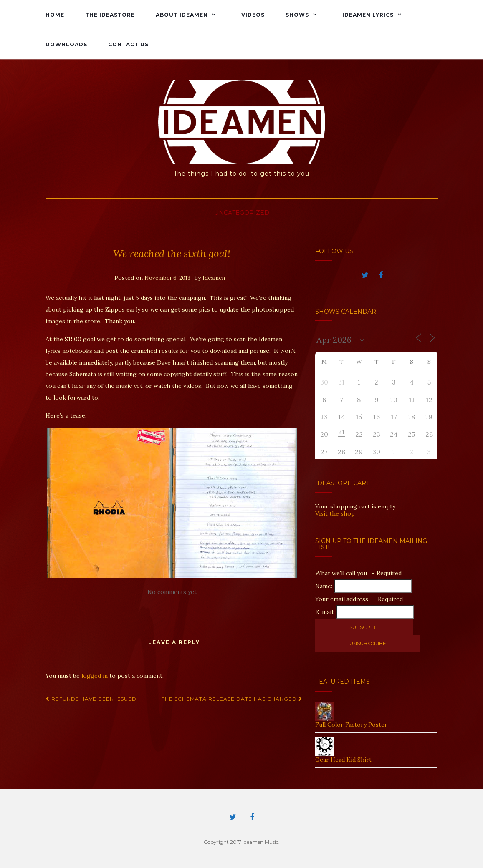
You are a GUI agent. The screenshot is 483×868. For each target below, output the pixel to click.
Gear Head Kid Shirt (343, 760)
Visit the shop (335, 513)
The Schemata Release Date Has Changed (232, 699)
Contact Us (128, 44)
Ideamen (214, 278)
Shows (297, 15)
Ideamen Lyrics (368, 15)
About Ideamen (182, 15)
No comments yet (172, 592)
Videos (253, 15)
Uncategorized (242, 213)
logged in (95, 676)
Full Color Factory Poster (351, 725)
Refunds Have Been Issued (91, 699)
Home (55, 15)
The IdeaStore (110, 15)
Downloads (66, 44)
